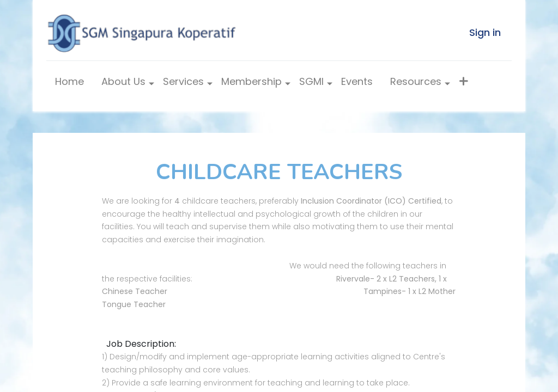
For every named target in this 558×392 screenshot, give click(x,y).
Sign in (485, 32)
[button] (463, 84)
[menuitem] (69, 84)
